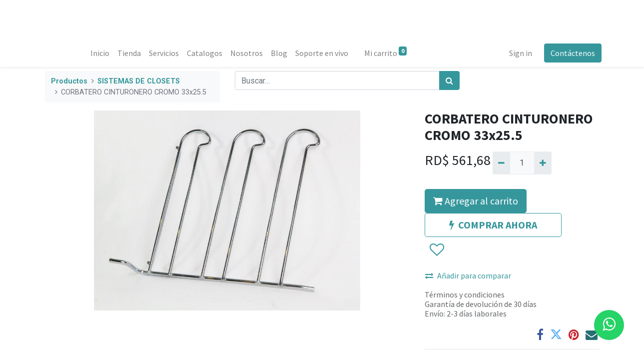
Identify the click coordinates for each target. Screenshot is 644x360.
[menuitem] (102, 53)
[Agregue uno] (543, 163)
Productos (69, 81)
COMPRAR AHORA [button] (493, 225)
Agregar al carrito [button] (476, 201)
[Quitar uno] (501, 163)
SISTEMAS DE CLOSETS (139, 81)
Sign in (519, 53)
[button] (436, 250)
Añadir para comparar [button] (468, 275)
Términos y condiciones (465, 294)
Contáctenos (571, 53)
